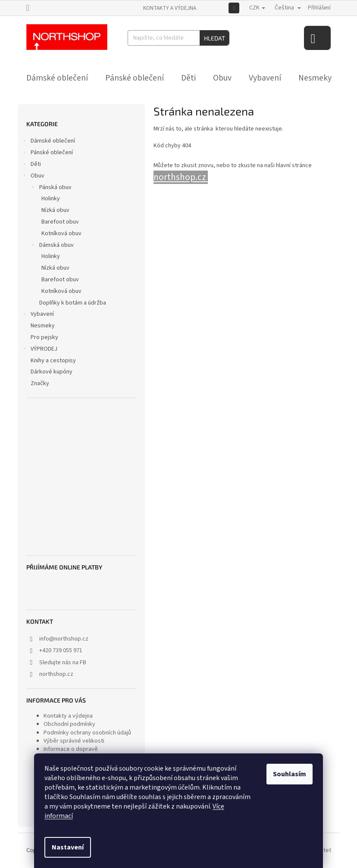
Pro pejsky (45, 337)
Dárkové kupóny (52, 372)
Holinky (51, 199)
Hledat (215, 38)
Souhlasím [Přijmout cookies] (290, 774)
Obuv (33, 177)
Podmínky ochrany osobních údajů (87, 733)
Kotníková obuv (61, 233)
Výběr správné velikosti (74, 741)
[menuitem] (57, 78)
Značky (40, 383)
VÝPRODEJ (40, 350)
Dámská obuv (52, 246)
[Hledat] (178, 38)
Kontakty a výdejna (170, 8)
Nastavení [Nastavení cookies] (68, 847)
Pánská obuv (51, 188)
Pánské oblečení (47, 153)
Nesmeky (43, 326)
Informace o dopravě (71, 749)
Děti (31, 165)
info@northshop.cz (64, 639)
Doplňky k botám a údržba (73, 303)
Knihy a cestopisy (54, 361)
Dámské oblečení (49, 142)
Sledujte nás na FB (63, 663)
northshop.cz (56, 674)
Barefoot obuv (60, 222)
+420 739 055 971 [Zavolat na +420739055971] (61, 650)
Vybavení (38, 315)
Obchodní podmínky (69, 724)
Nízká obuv (55, 210)
